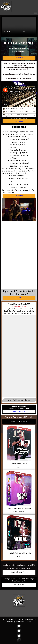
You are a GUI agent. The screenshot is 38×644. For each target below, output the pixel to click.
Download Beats (19, 411)
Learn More (19, 58)
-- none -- (19, 356)
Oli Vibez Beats (14, 118)
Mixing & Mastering (23, 118)
